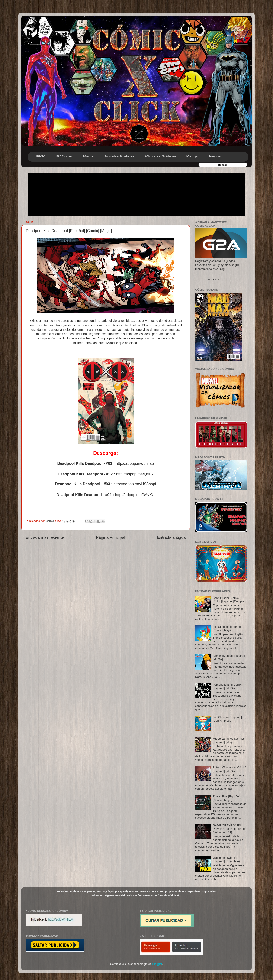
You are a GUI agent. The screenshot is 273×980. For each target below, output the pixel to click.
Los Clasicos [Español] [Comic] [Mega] (227, 719)
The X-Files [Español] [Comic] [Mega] (226, 798)
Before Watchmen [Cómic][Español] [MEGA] (229, 769)
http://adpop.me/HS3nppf (135, 484)
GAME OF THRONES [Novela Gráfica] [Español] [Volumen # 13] (229, 829)
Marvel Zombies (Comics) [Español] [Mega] (229, 740)
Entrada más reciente (45, 537)
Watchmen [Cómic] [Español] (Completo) (226, 859)
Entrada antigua (171, 537)
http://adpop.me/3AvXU (135, 495)
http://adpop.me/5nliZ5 (135, 463)
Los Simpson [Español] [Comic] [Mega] (227, 629)
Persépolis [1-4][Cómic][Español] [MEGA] (228, 686)
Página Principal (111, 537)
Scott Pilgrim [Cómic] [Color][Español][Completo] (230, 600)
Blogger (157, 964)
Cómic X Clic (212, 279)
